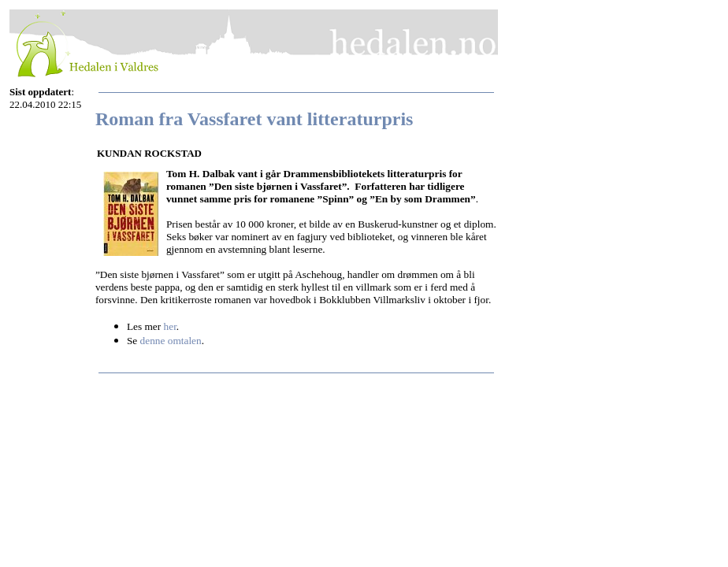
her (170, 326)
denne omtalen (171, 341)
